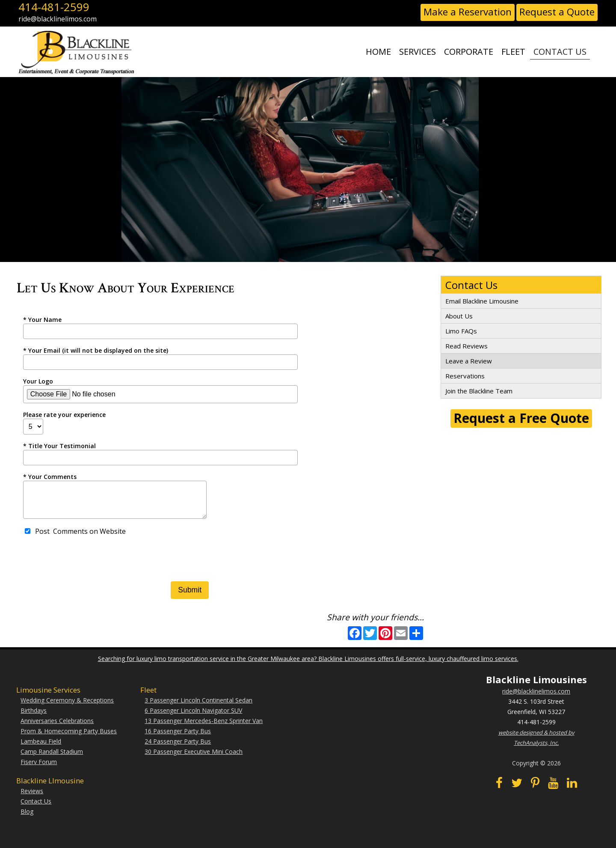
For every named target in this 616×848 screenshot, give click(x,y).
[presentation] (88, 567)
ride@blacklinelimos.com (536, 698)
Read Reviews (466, 346)
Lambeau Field (41, 748)
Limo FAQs (461, 331)
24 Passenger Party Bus (178, 748)
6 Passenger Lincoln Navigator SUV (193, 717)
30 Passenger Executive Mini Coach (194, 758)
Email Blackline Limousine (482, 301)
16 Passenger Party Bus (178, 737)
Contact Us (36, 808)
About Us (459, 316)
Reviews (32, 797)
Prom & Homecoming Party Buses (69, 737)
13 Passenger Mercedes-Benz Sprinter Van (204, 727)
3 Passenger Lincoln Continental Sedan (198, 707)
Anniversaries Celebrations (57, 727)
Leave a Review (469, 361)
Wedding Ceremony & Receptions (67, 707)
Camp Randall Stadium (52, 758)
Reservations (465, 376)
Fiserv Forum (39, 768)
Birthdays (34, 717)
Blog (27, 818)
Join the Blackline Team (479, 391)
